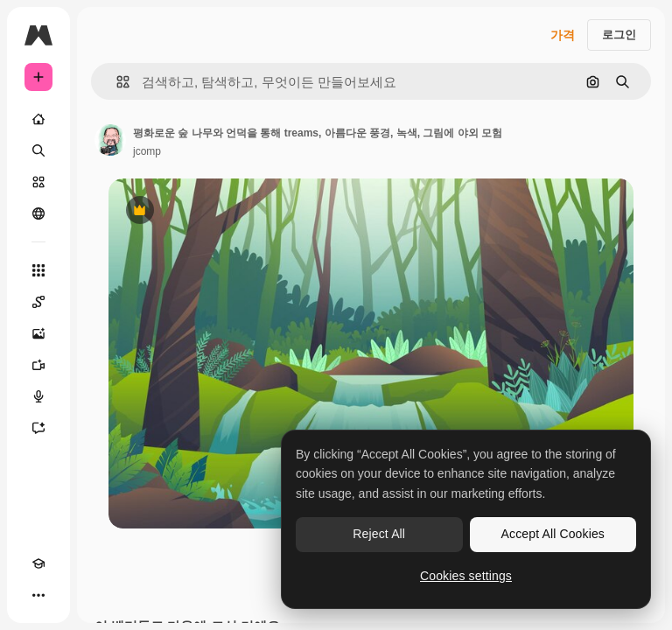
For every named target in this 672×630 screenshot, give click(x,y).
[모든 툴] (38, 270)
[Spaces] (38, 302)
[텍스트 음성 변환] (38, 396)
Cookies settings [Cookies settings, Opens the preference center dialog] (466, 576)
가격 (563, 35)
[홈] (38, 119)
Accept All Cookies (553, 534)
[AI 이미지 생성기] (38, 333)
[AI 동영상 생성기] (38, 365)
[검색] (38, 150)
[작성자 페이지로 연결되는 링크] (110, 140)
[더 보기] (38, 595)
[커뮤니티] (38, 213)
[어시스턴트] (38, 428)
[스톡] (38, 182)
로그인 (619, 35)
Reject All (379, 534)
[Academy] (38, 563)
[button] (116, 82)
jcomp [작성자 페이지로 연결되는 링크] (147, 151)
